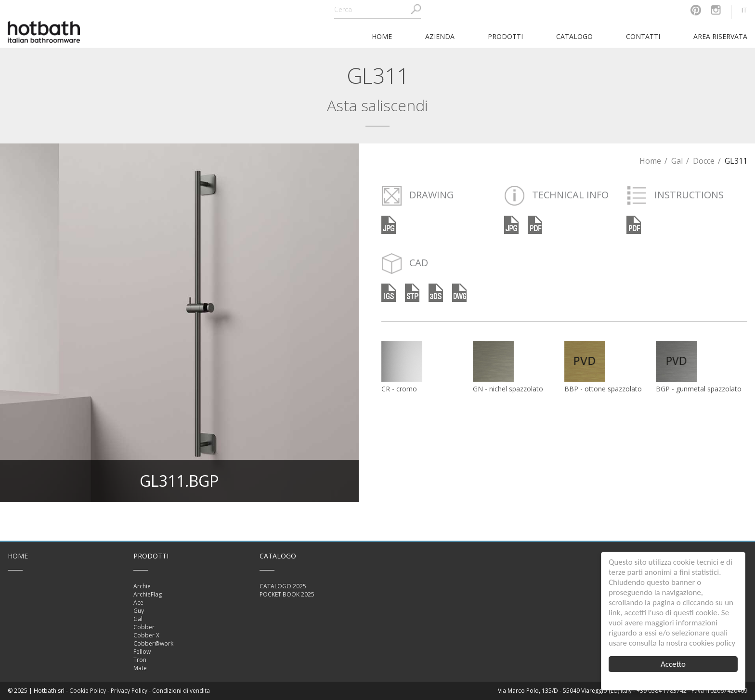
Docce (704, 161)
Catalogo (574, 36)
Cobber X (146, 635)
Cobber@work (153, 643)
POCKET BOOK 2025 (287, 594)
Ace (138, 603)
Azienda (440, 36)
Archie (142, 586)
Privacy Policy (129, 691)
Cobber (144, 627)
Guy (139, 611)
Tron (140, 660)
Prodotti (505, 36)
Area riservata (720, 36)
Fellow (142, 652)
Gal (677, 161)
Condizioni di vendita (181, 691)
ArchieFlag (148, 594)
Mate (140, 668)
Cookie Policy (88, 691)
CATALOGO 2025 (283, 586)
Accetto (673, 664)
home (382, 36)
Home (650, 161)
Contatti (643, 36)
